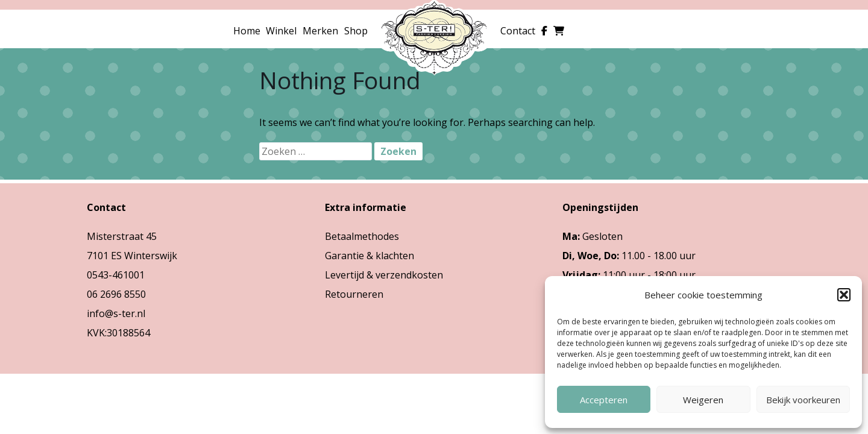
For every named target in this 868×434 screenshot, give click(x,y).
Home (247, 31)
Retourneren (354, 294)
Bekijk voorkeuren (803, 400)
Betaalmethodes (362, 236)
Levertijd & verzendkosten (384, 275)
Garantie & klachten (370, 256)
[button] (844, 295)
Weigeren (703, 400)
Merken (320, 31)
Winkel (281, 31)
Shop (356, 31)
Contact (518, 31)
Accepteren (604, 400)
